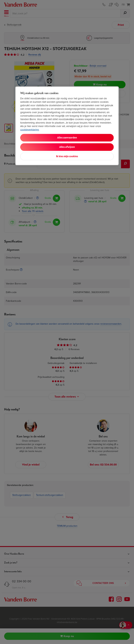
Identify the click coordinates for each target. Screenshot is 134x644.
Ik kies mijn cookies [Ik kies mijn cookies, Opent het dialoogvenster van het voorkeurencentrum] (67, 156)
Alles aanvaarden (67, 138)
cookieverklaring (30, 130)
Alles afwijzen (67, 147)
